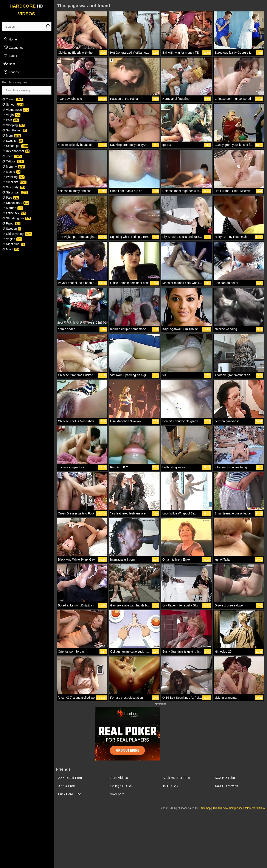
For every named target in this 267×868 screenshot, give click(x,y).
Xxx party (14, 187)
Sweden (12, 229)
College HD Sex (122, 786)
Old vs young (17, 234)
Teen (12, 156)
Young (12, 99)
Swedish (12, 141)
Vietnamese (16, 110)
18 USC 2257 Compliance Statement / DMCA (239, 808)
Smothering (15, 130)
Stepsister (15, 192)
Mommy (14, 167)
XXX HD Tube (225, 778)
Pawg (11, 223)
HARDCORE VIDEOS (26, 10)
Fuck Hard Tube (70, 794)
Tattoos (13, 161)
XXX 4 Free (67, 786)
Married (13, 208)
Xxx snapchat (16, 151)
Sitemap (206, 808)
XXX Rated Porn (70, 778)
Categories (13, 47)
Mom (12, 136)
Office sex (14, 213)
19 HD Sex (170, 786)
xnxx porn (117, 794)
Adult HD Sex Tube (176, 778)
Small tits (14, 182)
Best (9, 64)
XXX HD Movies (227, 786)
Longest (11, 72)
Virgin (11, 115)
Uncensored (16, 203)
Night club (13, 244)
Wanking (13, 177)
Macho (11, 172)
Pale (11, 198)
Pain (11, 120)
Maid (11, 249)
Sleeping (13, 125)
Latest (10, 56)
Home (10, 39)
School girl (15, 146)
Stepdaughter (17, 218)
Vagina (12, 239)
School (13, 104)
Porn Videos (119, 778)
